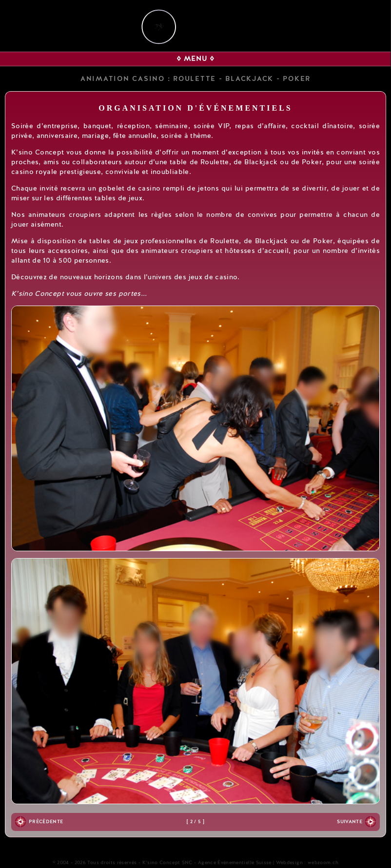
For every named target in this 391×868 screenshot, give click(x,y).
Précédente (46, 822)
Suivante (350, 822)
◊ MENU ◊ (195, 59)
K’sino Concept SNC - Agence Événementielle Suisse (207, 863)
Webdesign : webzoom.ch (307, 863)
